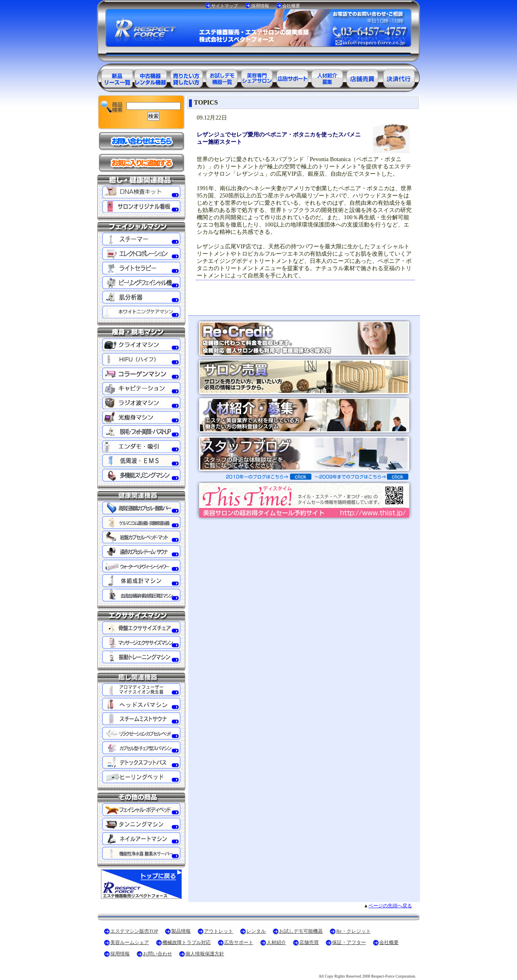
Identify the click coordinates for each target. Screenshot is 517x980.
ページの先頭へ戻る (390, 906)
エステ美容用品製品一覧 (115, 77)
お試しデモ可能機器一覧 (221, 77)
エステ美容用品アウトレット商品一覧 (150, 77)
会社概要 (291, 6)
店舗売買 (309, 942)
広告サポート (239, 942)
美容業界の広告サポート (292, 77)
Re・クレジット (353, 931)
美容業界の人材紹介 (328, 77)
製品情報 (181, 931)
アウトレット (219, 931)
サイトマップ (225, 6)
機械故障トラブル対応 (187, 942)
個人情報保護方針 (205, 954)
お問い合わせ (158, 954)
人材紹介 (276, 942)
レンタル (256, 931)
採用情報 (260, 6)
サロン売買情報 (364, 77)
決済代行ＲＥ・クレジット (399, 77)
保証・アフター (349, 942)
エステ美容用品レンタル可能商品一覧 (186, 77)
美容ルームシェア (130, 942)
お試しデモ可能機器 (301, 931)
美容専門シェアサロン (257, 77)
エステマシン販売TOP (134, 931)
